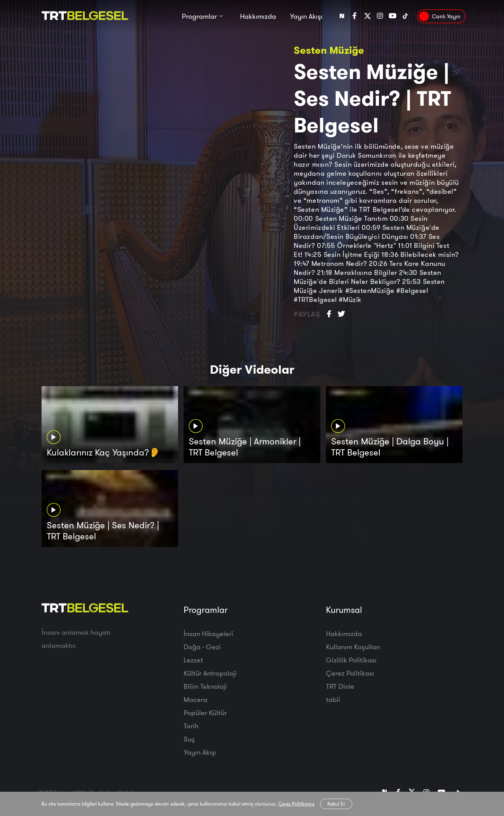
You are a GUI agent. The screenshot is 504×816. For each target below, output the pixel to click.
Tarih (191, 726)
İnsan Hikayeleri (208, 633)
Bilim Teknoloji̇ (205, 686)
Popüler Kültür (205, 713)
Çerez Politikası (350, 673)
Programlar (199, 16)
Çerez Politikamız (296, 804)
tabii (333, 699)
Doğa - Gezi (202, 647)
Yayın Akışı (306, 16)
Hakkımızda (258, 16)
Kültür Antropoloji (210, 673)
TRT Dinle (340, 686)
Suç (189, 739)
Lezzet (193, 660)
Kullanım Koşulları (353, 647)
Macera (196, 699)
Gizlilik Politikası (351, 660)
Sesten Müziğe (329, 50)
